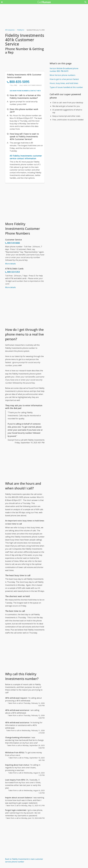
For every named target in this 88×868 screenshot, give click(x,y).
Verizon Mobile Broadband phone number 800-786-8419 (64, 70)
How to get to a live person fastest (64, 79)
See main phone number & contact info (25, 91)
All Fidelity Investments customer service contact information (26, 157)
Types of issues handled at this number (66, 87)
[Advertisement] (25, 202)
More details (10, 264)
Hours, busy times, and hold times (64, 83)
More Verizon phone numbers (62, 75)
